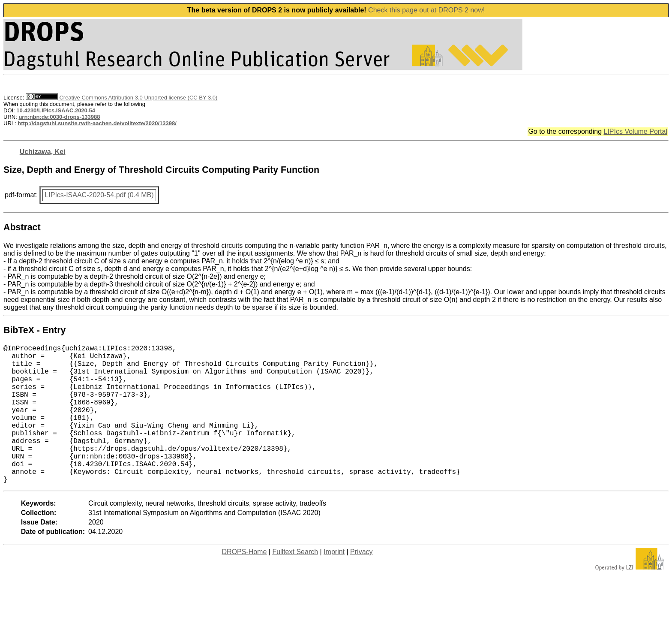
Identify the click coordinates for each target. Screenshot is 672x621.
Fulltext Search (295, 583)
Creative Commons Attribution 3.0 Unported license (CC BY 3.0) (121, 98)
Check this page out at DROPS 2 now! (426, 10)
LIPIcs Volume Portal (635, 131)
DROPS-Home (244, 583)
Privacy (361, 583)
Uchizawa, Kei (43, 152)
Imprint (334, 583)
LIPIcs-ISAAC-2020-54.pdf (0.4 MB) (99, 195)
